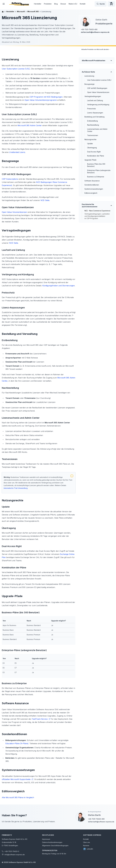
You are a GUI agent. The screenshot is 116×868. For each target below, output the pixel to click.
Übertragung (92, 148)
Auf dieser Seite (88, 72)
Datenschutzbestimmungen (52, 842)
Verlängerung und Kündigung (98, 105)
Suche (101, 4)
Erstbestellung (92, 121)
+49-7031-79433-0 (12, 851)
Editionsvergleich (91, 193)
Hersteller (38, 4)
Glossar (63, 4)
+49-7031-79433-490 (89, 29)
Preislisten (48, 4)
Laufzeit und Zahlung (95, 100)
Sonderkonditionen (92, 185)
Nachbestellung (93, 125)
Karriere (86, 845)
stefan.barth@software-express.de (95, 32)
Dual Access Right (94, 152)
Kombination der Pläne (96, 156)
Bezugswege (89, 84)
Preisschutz (92, 109)
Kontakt (83, 4)
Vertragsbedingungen (93, 96)
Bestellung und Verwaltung (94, 117)
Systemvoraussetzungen (94, 189)
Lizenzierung (89, 76)
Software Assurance (92, 181)
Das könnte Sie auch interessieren (90, 205)
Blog (56, 4)
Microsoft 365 (33, 12)
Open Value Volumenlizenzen (98, 92)
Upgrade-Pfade (90, 160)
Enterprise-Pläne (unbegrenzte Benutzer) (99, 171)
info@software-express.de (15, 855)
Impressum (46, 839)
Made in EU (73, 4)
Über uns (87, 842)
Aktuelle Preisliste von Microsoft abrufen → (96, 49)
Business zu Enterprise (96, 177)
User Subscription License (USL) (99, 80)
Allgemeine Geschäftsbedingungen (55, 845)
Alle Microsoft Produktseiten (94, 61)
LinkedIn (88, 849)
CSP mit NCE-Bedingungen (97, 88)
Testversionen (93, 135)
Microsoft (21, 12)
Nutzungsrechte (90, 139)
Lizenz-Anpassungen (95, 113)
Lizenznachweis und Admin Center (97, 130)
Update (90, 144)
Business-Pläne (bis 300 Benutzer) (96, 165)
